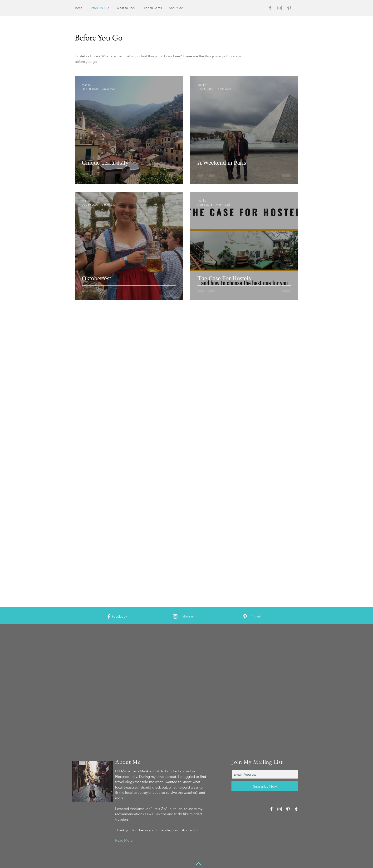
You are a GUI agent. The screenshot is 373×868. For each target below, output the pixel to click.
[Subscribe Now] (265, 786)
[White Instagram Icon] (175, 616)
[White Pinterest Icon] (245, 616)
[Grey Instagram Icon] (280, 8)
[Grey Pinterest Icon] (289, 8)
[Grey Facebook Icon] (270, 8)
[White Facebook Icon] (109, 616)
